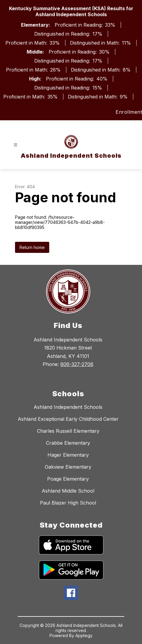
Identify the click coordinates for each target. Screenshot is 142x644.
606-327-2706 (77, 364)
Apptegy (84, 635)
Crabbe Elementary (68, 443)
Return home (32, 247)
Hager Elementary (68, 455)
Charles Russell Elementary (68, 431)
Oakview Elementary (68, 467)
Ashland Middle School (68, 491)
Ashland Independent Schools (68, 407)
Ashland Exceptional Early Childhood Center (68, 419)
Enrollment (129, 112)
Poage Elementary (68, 479)
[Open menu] (15, 145)
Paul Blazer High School (68, 503)
